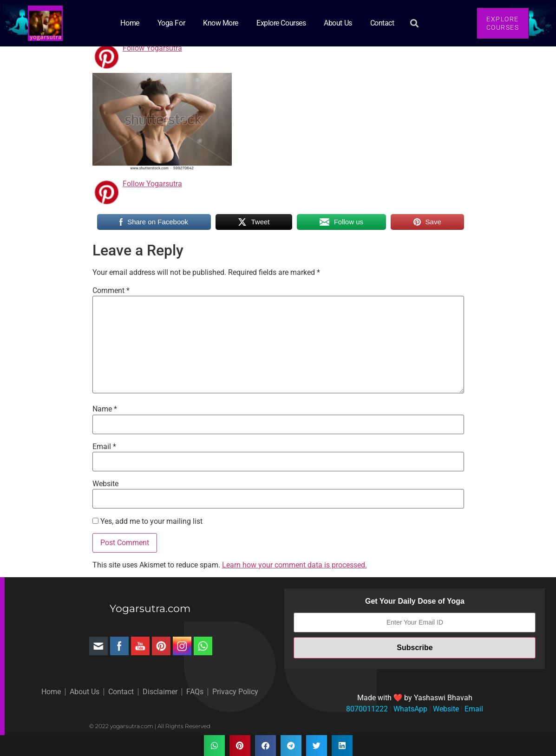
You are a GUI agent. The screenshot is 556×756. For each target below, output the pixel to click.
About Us (338, 23)
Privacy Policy (235, 692)
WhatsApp (409, 709)
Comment (111, 291)
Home (130, 23)
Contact (382, 23)
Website (105, 484)
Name (105, 409)
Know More (221, 23)
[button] (415, 23)
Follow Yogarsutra (152, 48)
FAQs (195, 692)
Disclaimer (160, 692)
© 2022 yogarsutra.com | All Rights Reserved (150, 726)
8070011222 (367, 709)
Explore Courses (281, 23)
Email (104, 447)
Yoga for (171, 23)
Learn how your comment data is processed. (294, 565)
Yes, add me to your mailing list (147, 521)
